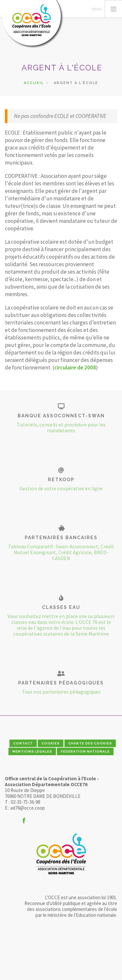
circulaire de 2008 (75, 367)
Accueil (34, 83)
